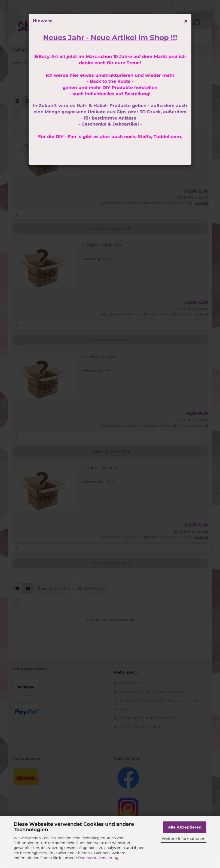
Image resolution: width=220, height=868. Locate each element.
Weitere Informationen (184, 839)
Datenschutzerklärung (98, 858)
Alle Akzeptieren (185, 827)
